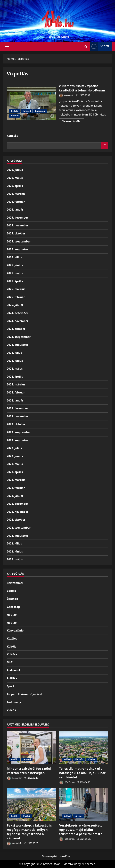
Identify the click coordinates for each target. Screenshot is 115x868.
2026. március (16, 194)
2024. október (16, 329)
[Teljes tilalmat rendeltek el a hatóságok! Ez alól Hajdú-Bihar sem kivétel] (84, 748)
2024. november (18, 321)
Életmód (27, 111)
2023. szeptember (19, 432)
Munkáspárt (50, 856)
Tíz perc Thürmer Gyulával (24, 694)
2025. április (15, 281)
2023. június (15, 456)
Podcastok (14, 670)
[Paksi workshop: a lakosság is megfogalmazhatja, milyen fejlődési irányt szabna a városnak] (31, 804)
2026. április (15, 186)
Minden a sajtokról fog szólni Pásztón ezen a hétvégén (29, 771)
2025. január (15, 305)
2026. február (16, 202)
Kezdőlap (66, 856)
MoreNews (70, 864)
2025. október (16, 233)
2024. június (15, 361)
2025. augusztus (18, 249)
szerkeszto (67, 95)
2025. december (17, 218)
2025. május (15, 273)
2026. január (15, 210)
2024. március (16, 384)
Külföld (12, 647)
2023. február (16, 488)
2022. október (16, 520)
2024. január (15, 400)
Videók (11, 710)
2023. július (14, 448)
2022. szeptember (19, 528)
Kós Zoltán (14, 778)
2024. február (16, 392)
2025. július (14, 257)
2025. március (16, 289)
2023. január (15, 496)
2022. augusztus (18, 536)
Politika (12, 678)
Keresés (12, 136)
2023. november (18, 416)
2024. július (14, 353)
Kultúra (12, 654)
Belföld (15, 111)
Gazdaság (40, 111)
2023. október (16, 424)
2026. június (15, 170)
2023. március (16, 480)
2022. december (17, 504)
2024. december (17, 313)
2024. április (15, 377)
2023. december (17, 408)
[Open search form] (86, 46)
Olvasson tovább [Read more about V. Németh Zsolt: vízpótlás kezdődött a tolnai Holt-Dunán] (73, 122)
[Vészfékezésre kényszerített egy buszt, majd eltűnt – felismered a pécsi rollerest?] (84, 804)
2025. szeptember (19, 241)
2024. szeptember (19, 337)
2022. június (15, 551)
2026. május (15, 178)
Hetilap (12, 615)
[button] (7, 46)
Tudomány (14, 702)
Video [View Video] (99, 46)
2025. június (15, 265)
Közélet (15, 116)
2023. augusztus (18, 440)
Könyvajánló (15, 630)
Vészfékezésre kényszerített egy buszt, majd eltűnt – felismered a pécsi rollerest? (81, 830)
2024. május (15, 369)
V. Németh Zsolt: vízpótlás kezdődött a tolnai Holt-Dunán (32, 104)
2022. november (18, 512)
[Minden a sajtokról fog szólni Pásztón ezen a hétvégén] (31, 748)
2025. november (18, 225)
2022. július (14, 543)
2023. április (15, 472)
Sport (10, 686)
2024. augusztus (18, 345)
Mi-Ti (10, 662)
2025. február (16, 297)
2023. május (15, 464)
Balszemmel (15, 583)
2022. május (15, 559)
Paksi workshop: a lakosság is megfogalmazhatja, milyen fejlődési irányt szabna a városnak (29, 832)
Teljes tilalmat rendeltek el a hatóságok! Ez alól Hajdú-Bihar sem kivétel (82, 773)
